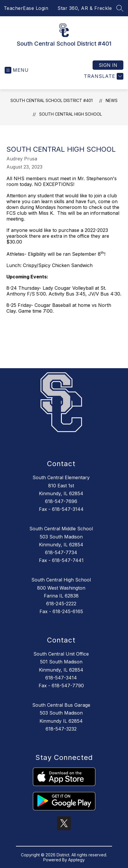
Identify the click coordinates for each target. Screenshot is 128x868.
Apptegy (76, 860)
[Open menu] (17, 70)
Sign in (108, 65)
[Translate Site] (103, 76)
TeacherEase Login (26, 8)
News (112, 100)
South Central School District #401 (52, 100)
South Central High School (71, 114)
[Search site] (120, 8)
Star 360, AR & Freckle (85, 8)
